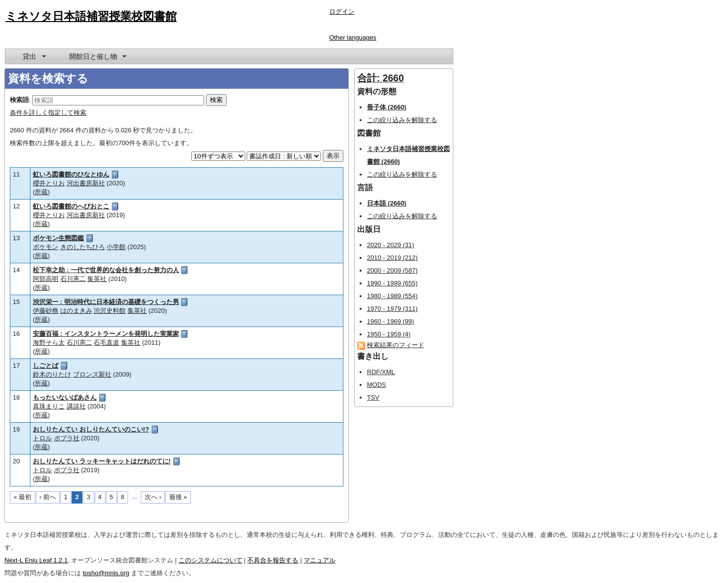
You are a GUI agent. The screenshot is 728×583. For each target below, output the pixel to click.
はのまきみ (76, 311)
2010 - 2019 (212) (392, 258)
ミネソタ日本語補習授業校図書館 (91, 16)
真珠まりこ (49, 406)
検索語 (19, 100)
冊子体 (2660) (387, 107)
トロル (42, 438)
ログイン (342, 12)
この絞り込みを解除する (402, 120)
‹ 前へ (48, 497)
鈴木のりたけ (52, 374)
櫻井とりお (49, 183)
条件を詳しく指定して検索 (48, 113)
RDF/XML (381, 372)
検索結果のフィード (396, 345)
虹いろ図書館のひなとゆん (71, 174)
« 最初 (23, 497)
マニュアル (320, 560)
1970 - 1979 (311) (392, 309)
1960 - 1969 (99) (390, 321)
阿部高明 (46, 279)
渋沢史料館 (110, 311)
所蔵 (41, 192)
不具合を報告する (273, 560)
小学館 (116, 247)
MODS (377, 385)
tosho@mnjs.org (106, 573)
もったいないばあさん (65, 397)
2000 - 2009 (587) (392, 270)
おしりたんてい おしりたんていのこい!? (91, 429)
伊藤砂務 (46, 311)
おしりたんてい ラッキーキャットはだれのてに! (102, 461)
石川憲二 (73, 279)
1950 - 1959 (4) (389, 334)
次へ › (153, 497)
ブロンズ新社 (92, 374)
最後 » (178, 497)
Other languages (353, 38)
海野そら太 (49, 342)
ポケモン (46, 247)
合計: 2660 (380, 78)
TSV (373, 397)
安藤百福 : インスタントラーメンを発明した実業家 (106, 334)
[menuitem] (33, 56)
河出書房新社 (86, 183)
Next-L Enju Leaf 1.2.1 (36, 560)
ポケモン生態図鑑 (58, 238)
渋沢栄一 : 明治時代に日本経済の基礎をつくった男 (106, 302)
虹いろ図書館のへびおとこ (71, 206)
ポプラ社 (67, 438)
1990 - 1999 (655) (392, 283)
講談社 (76, 406)
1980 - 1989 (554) (392, 296)
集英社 (97, 279)
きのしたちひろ (83, 247)
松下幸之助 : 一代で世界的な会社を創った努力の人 (106, 270)
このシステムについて (210, 560)
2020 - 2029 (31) (390, 245)
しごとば (46, 366)
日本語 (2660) (387, 203)
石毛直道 (106, 342)
